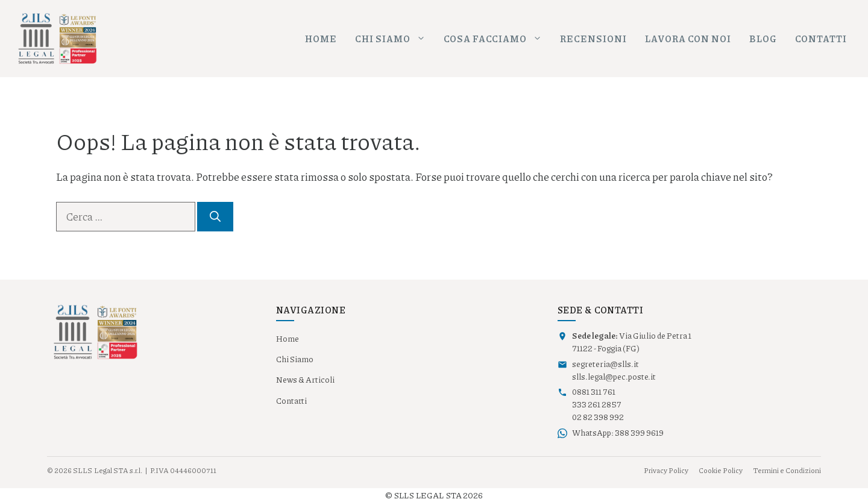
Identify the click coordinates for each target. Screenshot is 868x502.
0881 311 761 (594, 392)
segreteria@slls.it (605, 364)
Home (321, 39)
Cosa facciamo (497, 39)
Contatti (821, 39)
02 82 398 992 (598, 417)
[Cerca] (215, 217)
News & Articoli (305, 380)
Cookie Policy (721, 470)
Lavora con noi (688, 39)
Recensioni (593, 39)
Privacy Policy (666, 470)
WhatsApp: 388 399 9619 (618, 433)
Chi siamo (395, 39)
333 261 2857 (597, 404)
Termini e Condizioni (787, 470)
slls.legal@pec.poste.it (614, 377)
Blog (763, 39)
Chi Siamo (295, 359)
